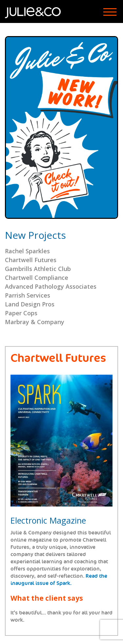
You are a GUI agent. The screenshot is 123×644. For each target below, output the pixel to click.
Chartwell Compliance (37, 278)
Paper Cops (21, 313)
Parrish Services (28, 295)
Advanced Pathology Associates (51, 286)
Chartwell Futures (31, 260)
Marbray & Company (35, 322)
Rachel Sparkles (27, 251)
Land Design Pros (30, 304)
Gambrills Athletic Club (38, 269)
